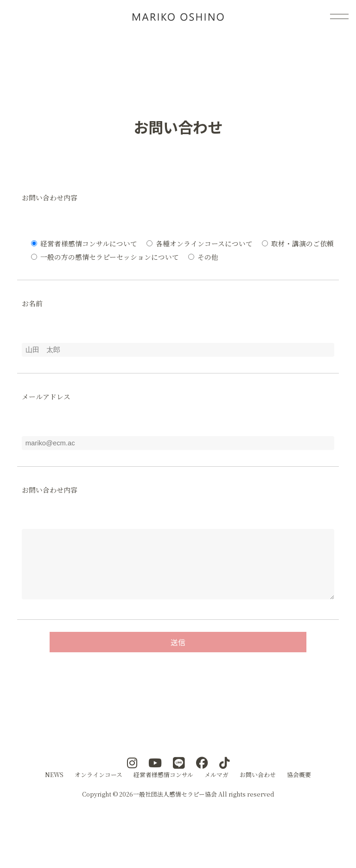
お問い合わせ (258, 788)
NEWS (54, 788)
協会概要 (299, 788)
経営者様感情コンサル (163, 788)
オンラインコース (99, 788)
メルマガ (216, 788)
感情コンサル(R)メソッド (178, 16)
